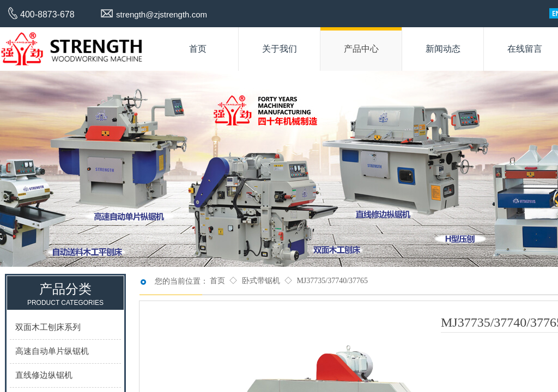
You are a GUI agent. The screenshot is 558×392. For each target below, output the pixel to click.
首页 (217, 281)
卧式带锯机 (261, 281)
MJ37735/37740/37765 (332, 281)
